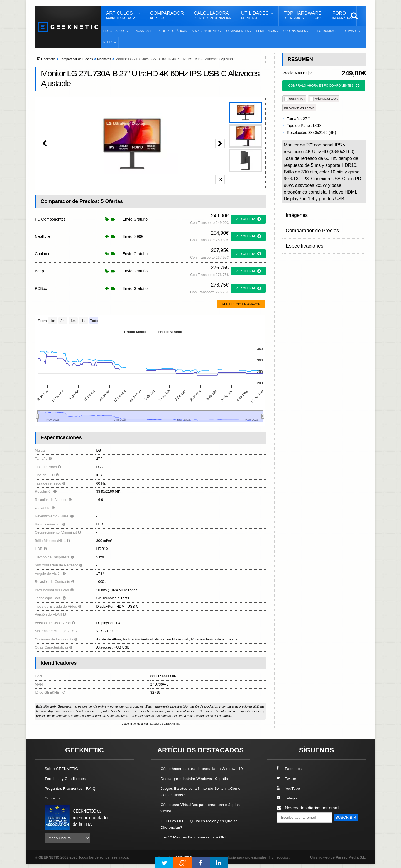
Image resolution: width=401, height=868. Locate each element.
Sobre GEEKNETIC (63, 769)
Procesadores (116, 31)
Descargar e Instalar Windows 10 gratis (198, 785)
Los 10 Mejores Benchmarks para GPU (198, 844)
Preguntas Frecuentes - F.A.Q (73, 789)
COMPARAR (294, 99)
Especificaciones (302, 235)
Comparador (167, 15)
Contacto (53, 799)
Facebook (290, 769)
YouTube (289, 789)
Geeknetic (50, 59)
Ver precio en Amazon (241, 304)
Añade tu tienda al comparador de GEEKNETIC (150, 724)
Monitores (111, 59)
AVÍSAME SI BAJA (324, 99)
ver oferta (248, 219)
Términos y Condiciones (68, 779)
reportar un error (299, 108)
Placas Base (142, 31)
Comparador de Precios (80, 59)
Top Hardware (303, 15)
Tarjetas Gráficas (172, 31)
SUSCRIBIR (290, 828)
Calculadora (212, 15)
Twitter (287, 779)
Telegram (289, 799)
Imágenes (295, 213)
